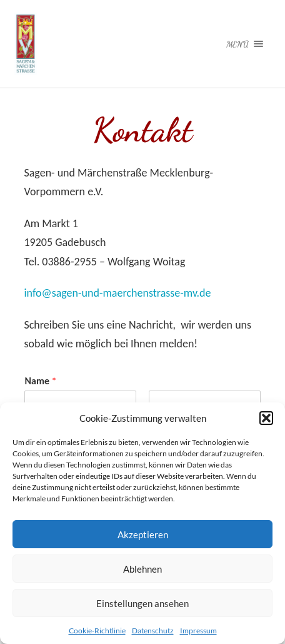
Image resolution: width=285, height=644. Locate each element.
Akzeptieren (143, 534)
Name (40, 381)
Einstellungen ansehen (142, 603)
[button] (266, 418)
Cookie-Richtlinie (97, 631)
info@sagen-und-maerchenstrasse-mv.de (117, 293)
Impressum (198, 631)
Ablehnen (142, 569)
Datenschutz (153, 631)
